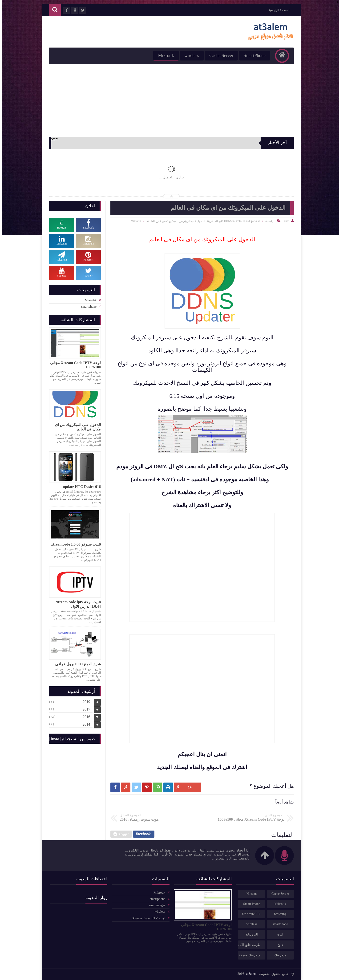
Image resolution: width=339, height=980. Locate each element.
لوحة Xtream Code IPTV (147, 918)
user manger (155, 905)
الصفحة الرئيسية (277, 10)
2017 (85, 709)
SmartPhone (253, 55)
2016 (85, 717)
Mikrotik (164, 55)
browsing (278, 914)
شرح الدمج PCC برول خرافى (76, 664)
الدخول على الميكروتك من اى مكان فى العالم (76, 427)
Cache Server (219, 55)
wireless (190, 55)
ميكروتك (278, 955)
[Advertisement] (169, 99)
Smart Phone (250, 904)
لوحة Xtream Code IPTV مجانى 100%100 (74, 365)
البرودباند (250, 934)
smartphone (87, 307)
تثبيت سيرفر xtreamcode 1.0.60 (74, 544)
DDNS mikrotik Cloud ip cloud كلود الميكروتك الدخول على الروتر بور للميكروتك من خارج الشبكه (201, 221)
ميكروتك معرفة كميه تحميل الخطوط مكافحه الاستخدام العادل (247, 955)
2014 (85, 724)
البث (278, 934)
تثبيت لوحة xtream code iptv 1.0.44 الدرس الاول (77, 604)
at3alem (250, 974)
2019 (85, 702)
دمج (278, 945)
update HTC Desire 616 (80, 487)
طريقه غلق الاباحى (247, 945)
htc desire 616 (249, 914)
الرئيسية (268, 221)
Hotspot (250, 894)
